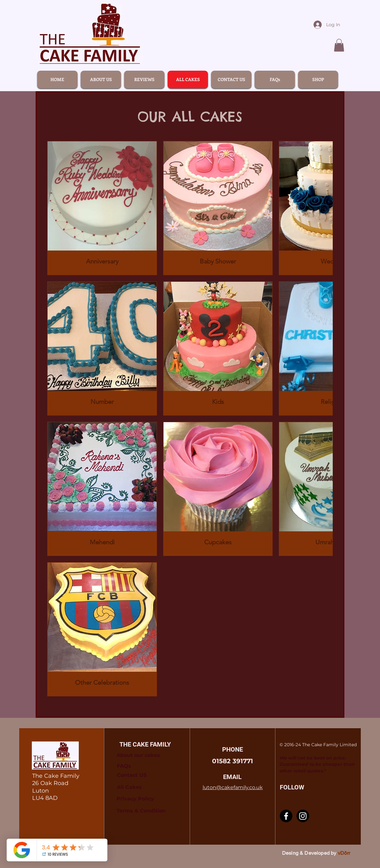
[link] (339, 45)
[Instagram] (303, 816)
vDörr (344, 853)
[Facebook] (286, 816)
